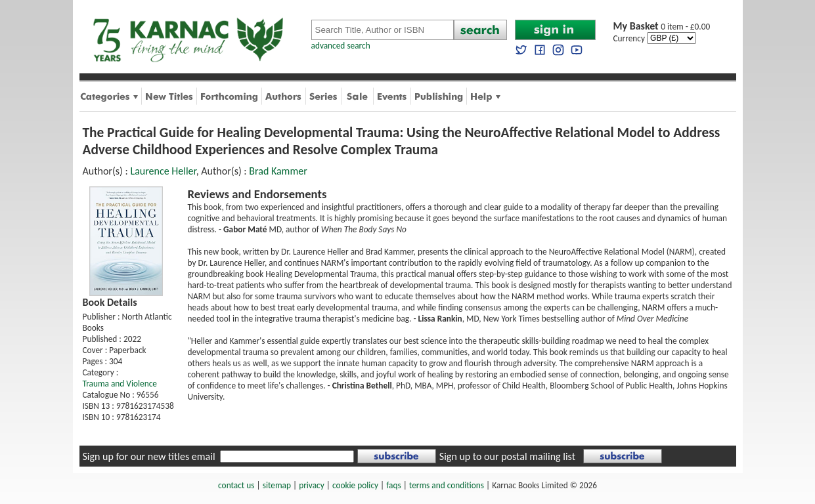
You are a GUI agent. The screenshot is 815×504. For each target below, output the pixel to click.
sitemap (277, 485)
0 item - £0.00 (662, 27)
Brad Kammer (278, 171)
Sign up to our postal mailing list (507, 456)
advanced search (341, 46)
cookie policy (355, 485)
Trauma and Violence (120, 384)
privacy (312, 485)
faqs (393, 485)
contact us (236, 485)
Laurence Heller (163, 171)
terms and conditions (447, 485)
